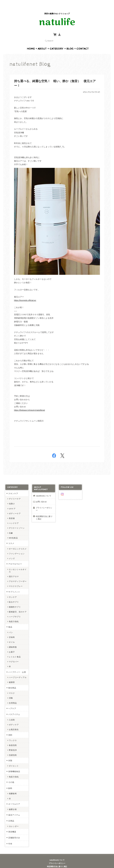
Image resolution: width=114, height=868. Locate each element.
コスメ (11, 537)
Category (57, 43)
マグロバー (14, 656)
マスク (12, 687)
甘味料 (12, 631)
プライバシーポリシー (44, 503)
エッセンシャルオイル (18, 565)
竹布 (10, 838)
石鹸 (11, 527)
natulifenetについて (44, 490)
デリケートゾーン (17, 522)
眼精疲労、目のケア (18, 606)
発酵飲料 (13, 788)
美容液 (12, 512)
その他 (11, 776)
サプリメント (14, 586)
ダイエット (14, 760)
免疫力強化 (14, 616)
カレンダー (14, 820)
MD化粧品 (13, 532)
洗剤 (10, 729)
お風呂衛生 (14, 724)
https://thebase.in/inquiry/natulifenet (30, 404)
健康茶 (12, 676)
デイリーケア (15, 493)
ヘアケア (12, 703)
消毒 (11, 692)
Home (31, 43)
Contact (83, 43)
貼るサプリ (14, 596)
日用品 (11, 815)
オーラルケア (14, 798)
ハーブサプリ (15, 611)
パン (11, 626)
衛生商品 (12, 682)
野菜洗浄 (13, 744)
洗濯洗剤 (13, 749)
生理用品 (13, 697)
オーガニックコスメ (18, 543)
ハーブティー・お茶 (17, 666)
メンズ (12, 553)
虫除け (12, 498)
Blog (70, 43)
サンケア (13, 591)
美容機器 (12, 826)
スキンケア (13, 488)
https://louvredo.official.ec (25, 294)
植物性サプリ (15, 601)
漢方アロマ (14, 571)
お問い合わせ (41, 496)
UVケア (12, 503)
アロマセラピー (15, 558)
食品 (10, 621)
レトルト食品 (15, 651)
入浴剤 (12, 714)
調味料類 (13, 641)
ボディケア (14, 719)
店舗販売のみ (14, 832)
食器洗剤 (13, 739)
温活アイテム (14, 809)
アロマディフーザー (18, 575)
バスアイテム (14, 708)
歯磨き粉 (13, 803)
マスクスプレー (16, 580)
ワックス (13, 734)
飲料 (10, 782)
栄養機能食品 (14, 766)
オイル (12, 636)
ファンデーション (17, 548)
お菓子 (12, 646)
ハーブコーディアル (18, 671)
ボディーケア (15, 508)
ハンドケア (14, 517)
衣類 (10, 755)
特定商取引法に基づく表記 (44, 512)
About (42, 43)
